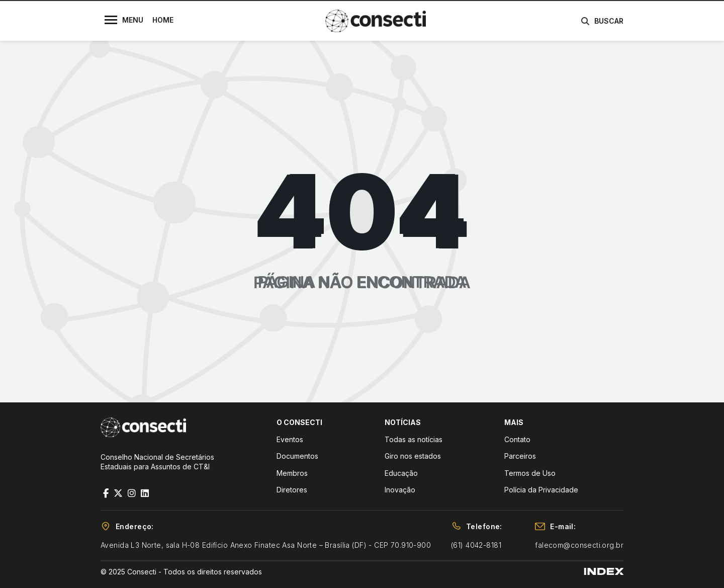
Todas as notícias (414, 439)
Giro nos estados (413, 456)
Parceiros (520, 456)
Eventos (290, 439)
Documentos (297, 456)
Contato (517, 439)
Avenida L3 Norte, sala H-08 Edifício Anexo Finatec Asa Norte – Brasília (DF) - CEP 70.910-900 (266, 545)
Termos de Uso (530, 473)
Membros (292, 473)
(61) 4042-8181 (476, 545)
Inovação (400, 490)
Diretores (292, 490)
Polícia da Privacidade (541, 490)
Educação (401, 473)
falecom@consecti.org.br (579, 545)
